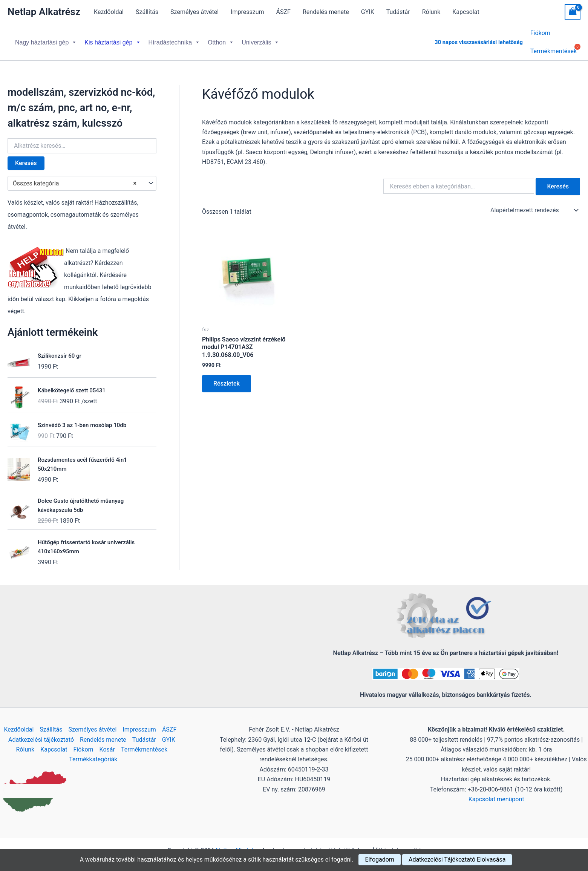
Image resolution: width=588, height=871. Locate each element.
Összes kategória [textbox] (75, 178)
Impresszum (247, 12)
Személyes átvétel (194, 12)
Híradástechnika (175, 39)
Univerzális (260, 39)
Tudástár (398, 12)
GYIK (368, 12)
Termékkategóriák (93, 754)
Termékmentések (144, 743)
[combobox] (82, 178)
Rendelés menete (326, 12)
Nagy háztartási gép (46, 39)
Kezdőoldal (109, 12)
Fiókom (540, 34)
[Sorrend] (534, 204)
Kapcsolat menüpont (496, 793)
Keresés (26, 157)
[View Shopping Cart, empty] (573, 12)
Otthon (221, 39)
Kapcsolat (466, 12)
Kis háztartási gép (113, 39)
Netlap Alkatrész (44, 12)
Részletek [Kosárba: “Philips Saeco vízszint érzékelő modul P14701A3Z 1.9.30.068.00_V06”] (227, 377)
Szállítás (147, 12)
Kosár (107, 743)
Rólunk (431, 12)
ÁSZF (283, 12)
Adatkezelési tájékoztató (41, 734)
